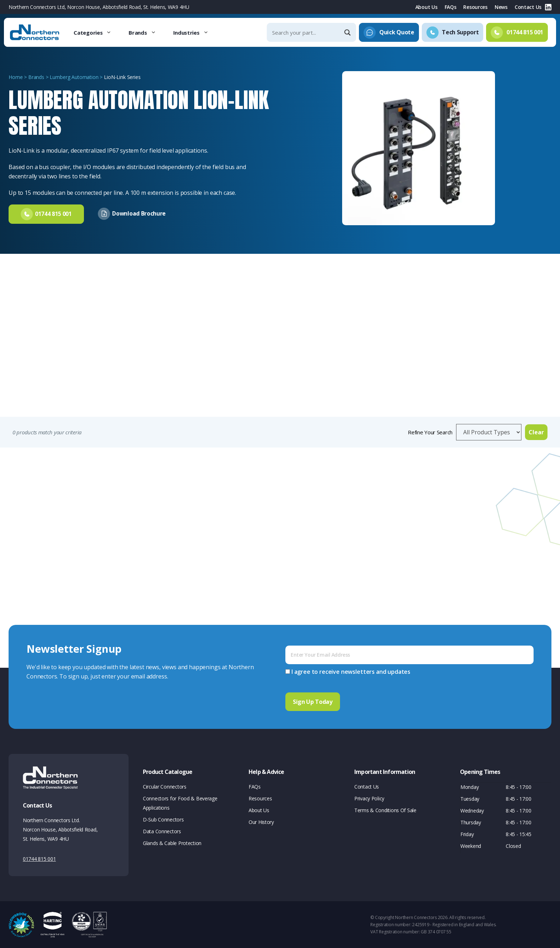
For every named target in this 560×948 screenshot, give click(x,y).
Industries (195, 33)
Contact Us (528, 7)
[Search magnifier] (348, 33)
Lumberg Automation (74, 77)
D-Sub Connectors (163, 819)
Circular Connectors (165, 786)
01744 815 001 (39, 858)
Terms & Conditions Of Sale (385, 809)
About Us (426, 7)
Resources (475, 7)
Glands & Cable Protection (172, 842)
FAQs (451, 7)
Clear (536, 432)
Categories (97, 33)
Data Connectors (162, 831)
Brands (146, 33)
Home (16, 77)
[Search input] (305, 32)
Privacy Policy (369, 798)
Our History (261, 821)
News (501, 7)
